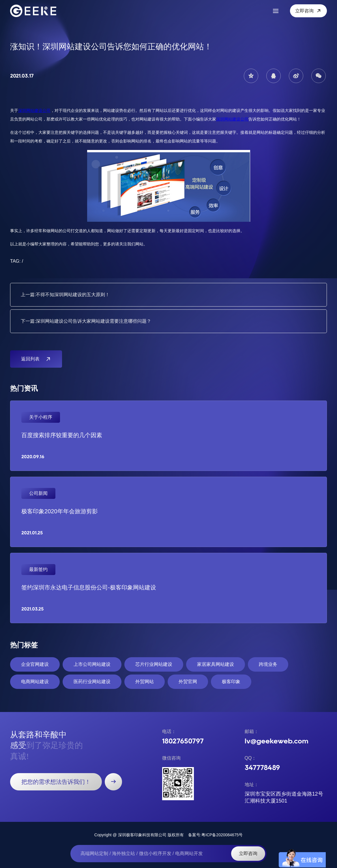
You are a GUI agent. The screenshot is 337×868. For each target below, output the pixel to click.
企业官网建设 (35, 664)
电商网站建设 (35, 682)
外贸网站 (145, 682)
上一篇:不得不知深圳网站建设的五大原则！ (65, 295)
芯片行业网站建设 (154, 664)
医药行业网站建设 (92, 682)
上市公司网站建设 (92, 664)
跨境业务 (268, 664)
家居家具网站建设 (216, 664)
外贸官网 (188, 682)
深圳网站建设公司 (34, 110)
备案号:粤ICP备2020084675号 (215, 835)
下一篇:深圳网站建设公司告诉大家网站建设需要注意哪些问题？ (86, 321)
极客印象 (231, 682)
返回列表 (36, 359)
